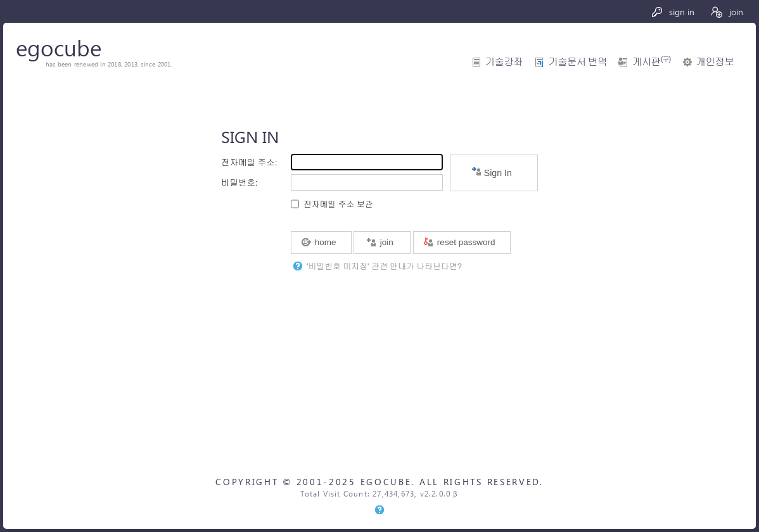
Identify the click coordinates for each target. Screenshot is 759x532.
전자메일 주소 (248, 162)
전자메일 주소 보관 (338, 204)
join (726, 12)
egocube (59, 47)
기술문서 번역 (577, 62)
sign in (673, 12)
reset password (459, 242)
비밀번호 (238, 183)
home (319, 242)
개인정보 (715, 62)
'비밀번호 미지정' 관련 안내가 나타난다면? (384, 266)
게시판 (651, 62)
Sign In (492, 172)
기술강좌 (504, 62)
